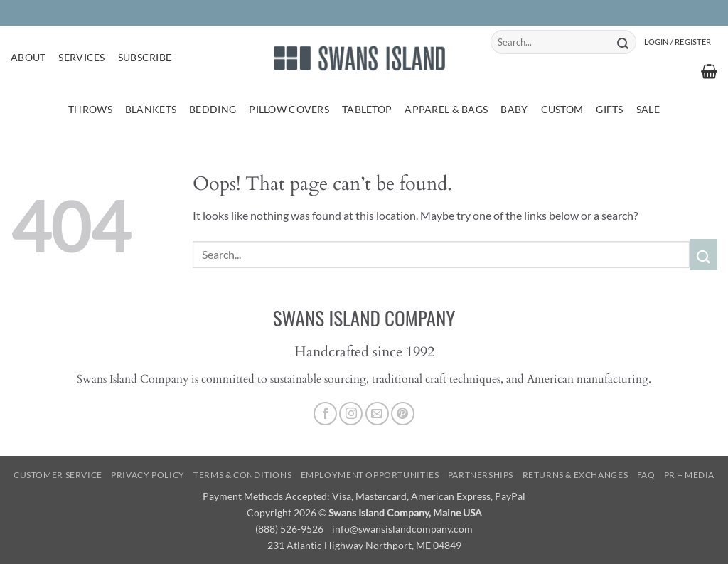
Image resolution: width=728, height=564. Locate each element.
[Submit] (623, 42)
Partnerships (481, 475)
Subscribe (145, 57)
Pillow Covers (289, 109)
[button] (678, 42)
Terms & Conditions (242, 475)
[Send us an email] (377, 414)
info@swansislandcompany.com (402, 529)
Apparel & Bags (446, 109)
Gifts (609, 109)
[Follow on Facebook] (325, 414)
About (28, 57)
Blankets (151, 109)
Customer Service (58, 475)
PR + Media (689, 475)
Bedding (213, 109)
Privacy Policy (148, 475)
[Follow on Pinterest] (403, 414)
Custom (562, 109)
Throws (90, 109)
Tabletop (367, 109)
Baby (514, 109)
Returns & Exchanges (576, 475)
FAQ (646, 475)
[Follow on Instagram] (351, 414)
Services (81, 57)
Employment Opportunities (370, 475)
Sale (648, 109)
